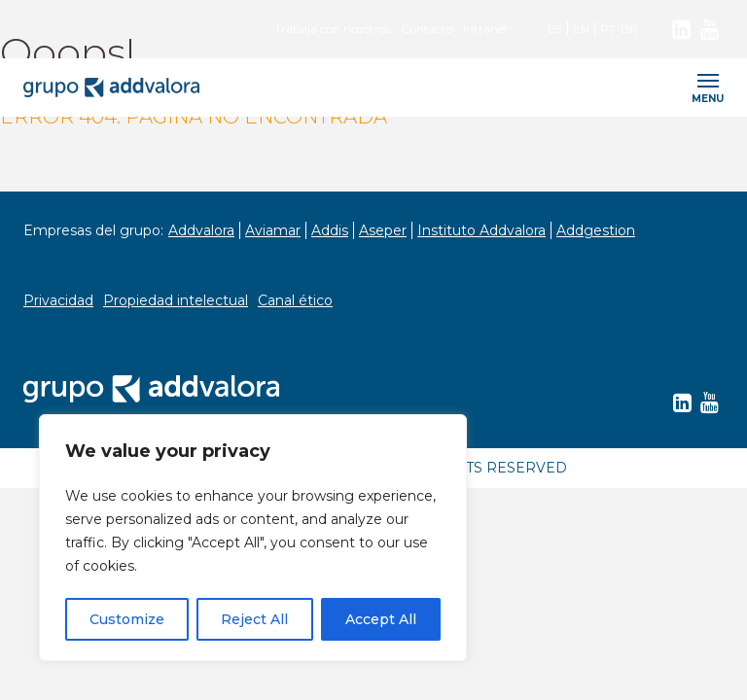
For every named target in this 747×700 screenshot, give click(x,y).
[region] (253, 538)
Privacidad (58, 300)
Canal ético (295, 300)
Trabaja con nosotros (333, 29)
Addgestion (596, 230)
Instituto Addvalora (481, 230)
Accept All (381, 619)
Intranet (486, 29)
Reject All (254, 619)
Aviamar (273, 230)
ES (555, 29)
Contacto (427, 29)
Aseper (383, 230)
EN (581, 29)
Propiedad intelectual (176, 300)
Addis (330, 230)
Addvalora (201, 230)
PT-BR (619, 29)
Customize (127, 619)
